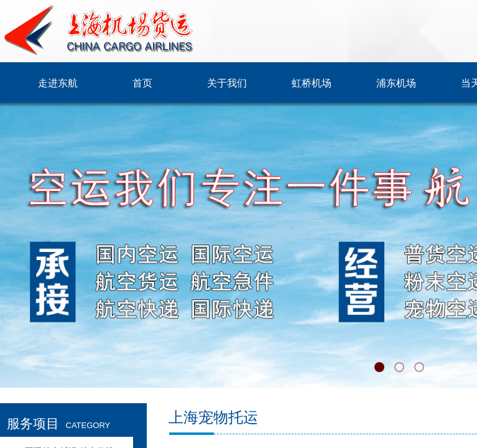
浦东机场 (396, 83)
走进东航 (58, 83)
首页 (142, 83)
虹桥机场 (312, 83)
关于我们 (227, 83)
